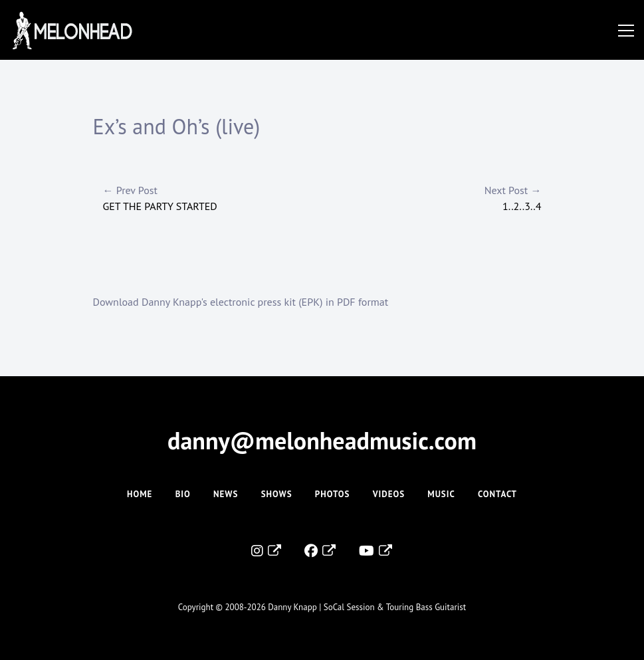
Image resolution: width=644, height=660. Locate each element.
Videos (389, 494)
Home (140, 494)
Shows (277, 494)
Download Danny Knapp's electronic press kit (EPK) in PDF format (241, 302)
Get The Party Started (213, 197)
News (226, 494)
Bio (183, 494)
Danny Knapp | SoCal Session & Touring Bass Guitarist (367, 607)
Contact (497, 494)
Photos (333, 494)
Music (441, 494)
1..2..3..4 (432, 197)
